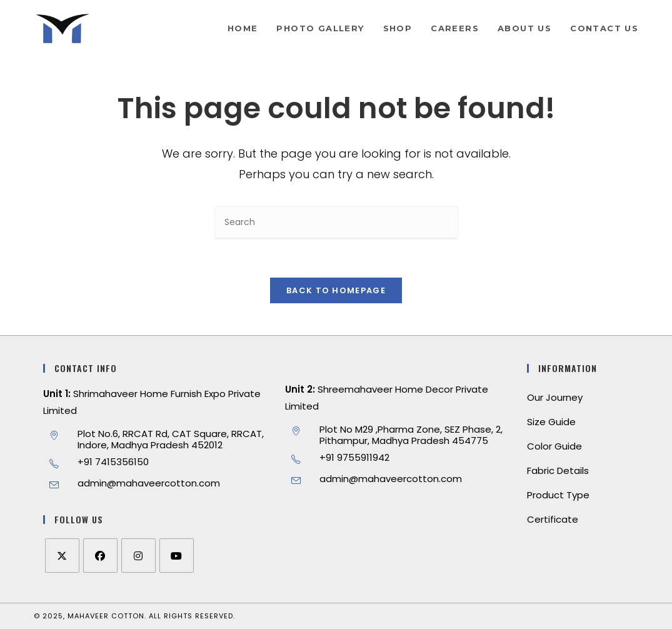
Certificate (553, 519)
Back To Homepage (336, 290)
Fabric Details (558, 470)
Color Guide (554, 446)
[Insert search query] (336, 223)
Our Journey (555, 397)
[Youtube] (177, 556)
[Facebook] (100, 556)
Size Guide (551, 422)
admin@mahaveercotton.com (149, 483)
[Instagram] (138, 556)
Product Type (558, 495)
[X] (62, 556)
